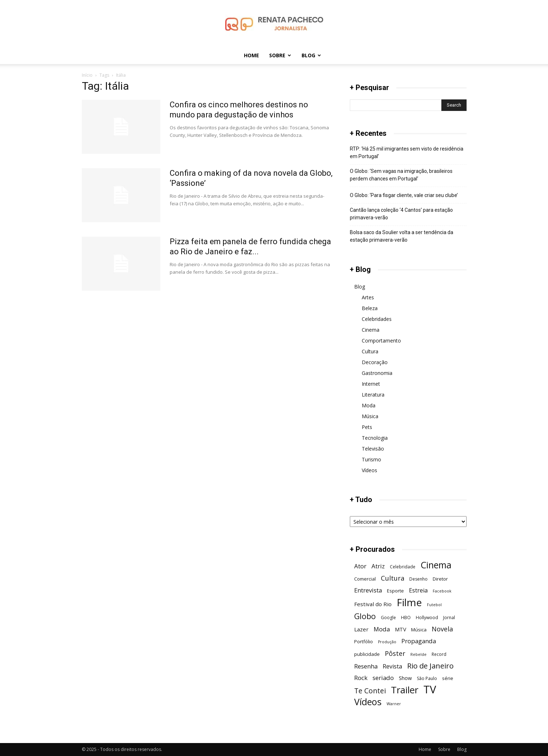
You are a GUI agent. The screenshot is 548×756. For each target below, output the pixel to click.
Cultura (370, 351)
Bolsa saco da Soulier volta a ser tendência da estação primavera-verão (402, 236)
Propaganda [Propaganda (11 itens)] (419, 641)
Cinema (371, 330)
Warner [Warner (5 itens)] (394, 704)
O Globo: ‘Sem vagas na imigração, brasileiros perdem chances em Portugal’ (401, 175)
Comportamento (381, 341)
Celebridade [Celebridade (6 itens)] (403, 567)
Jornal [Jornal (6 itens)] (449, 618)
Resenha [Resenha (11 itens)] (366, 666)
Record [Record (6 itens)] (439, 654)
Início (87, 75)
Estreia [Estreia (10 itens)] (418, 591)
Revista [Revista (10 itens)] (392, 666)
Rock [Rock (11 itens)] (361, 678)
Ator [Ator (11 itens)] (360, 566)
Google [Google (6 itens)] (388, 618)
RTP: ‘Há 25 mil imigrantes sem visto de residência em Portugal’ (407, 153)
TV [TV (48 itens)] (430, 690)
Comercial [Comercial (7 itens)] (365, 579)
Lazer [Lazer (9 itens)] (361, 629)
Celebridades (377, 319)
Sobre (280, 55)
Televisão (373, 449)
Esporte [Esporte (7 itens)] (395, 591)
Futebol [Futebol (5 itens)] (434, 605)
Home (251, 55)
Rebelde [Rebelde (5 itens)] (418, 654)
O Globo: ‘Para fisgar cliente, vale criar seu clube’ (404, 195)
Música (370, 416)
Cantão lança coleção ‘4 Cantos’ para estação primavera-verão (401, 214)
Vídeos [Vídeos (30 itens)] (368, 702)
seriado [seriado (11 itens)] (383, 678)
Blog (311, 55)
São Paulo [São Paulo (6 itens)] (427, 678)
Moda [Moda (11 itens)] (382, 629)
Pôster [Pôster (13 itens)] (395, 653)
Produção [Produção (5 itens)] (387, 642)
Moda (369, 405)
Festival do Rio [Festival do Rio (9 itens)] (373, 604)
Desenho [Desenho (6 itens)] (418, 579)
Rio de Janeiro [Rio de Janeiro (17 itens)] (430, 666)
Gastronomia (377, 373)
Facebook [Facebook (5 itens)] (442, 591)
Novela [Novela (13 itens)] (442, 629)
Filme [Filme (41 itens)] (409, 602)
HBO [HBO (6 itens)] (406, 618)
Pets (367, 427)
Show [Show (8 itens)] (405, 678)
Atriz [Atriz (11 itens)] (378, 566)
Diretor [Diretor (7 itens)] (440, 579)
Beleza (370, 308)
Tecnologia (375, 438)
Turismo (371, 459)
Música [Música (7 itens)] (419, 630)
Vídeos (369, 470)
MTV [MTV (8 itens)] (400, 629)
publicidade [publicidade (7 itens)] (367, 654)
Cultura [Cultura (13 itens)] (393, 578)
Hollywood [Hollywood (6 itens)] (427, 618)
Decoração (375, 362)
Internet (371, 384)
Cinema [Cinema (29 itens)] (436, 565)
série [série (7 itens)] (448, 678)
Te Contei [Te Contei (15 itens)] (370, 691)
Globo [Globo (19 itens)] (365, 616)
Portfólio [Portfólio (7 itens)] (364, 641)
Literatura (373, 395)
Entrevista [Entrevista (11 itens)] (368, 590)
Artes (368, 297)
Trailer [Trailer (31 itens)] (405, 690)
